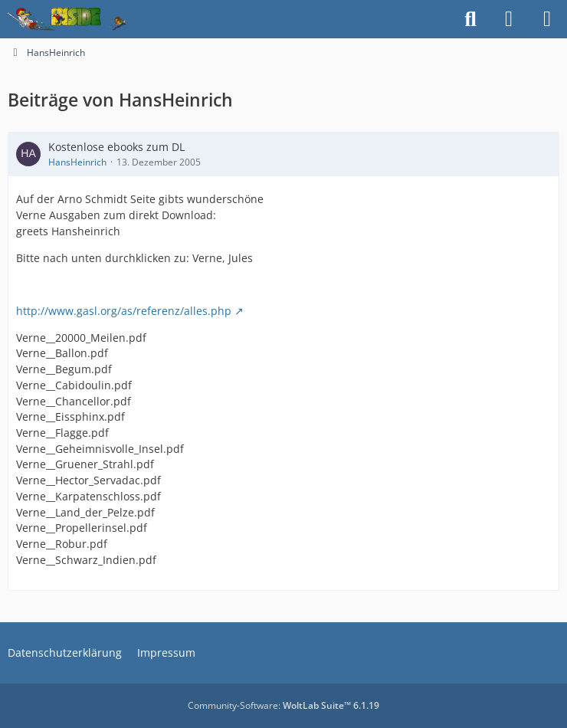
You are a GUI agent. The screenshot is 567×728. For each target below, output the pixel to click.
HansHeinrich (77, 162)
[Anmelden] (509, 19)
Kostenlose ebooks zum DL (116, 147)
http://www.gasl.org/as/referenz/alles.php (124, 311)
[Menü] (547, 19)
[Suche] (470, 19)
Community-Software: (283, 705)
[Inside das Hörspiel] (67, 19)
